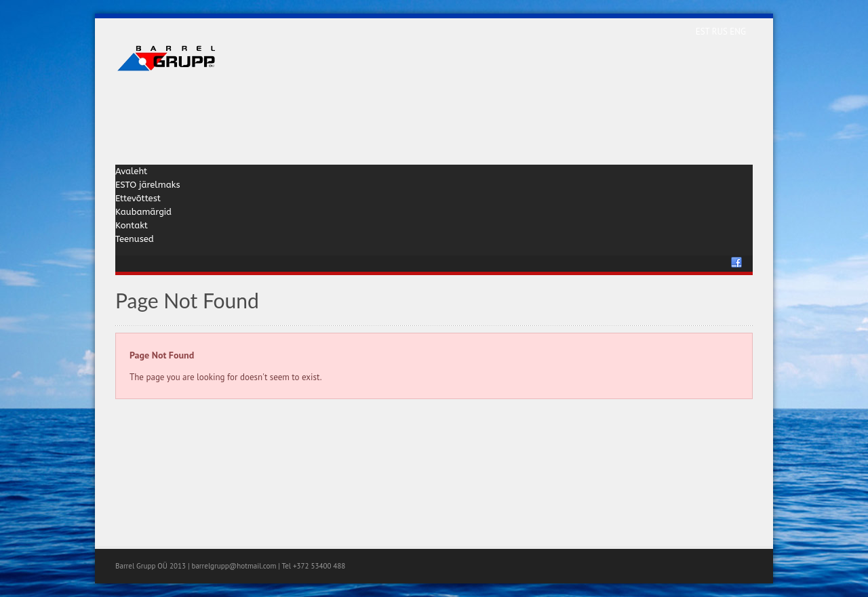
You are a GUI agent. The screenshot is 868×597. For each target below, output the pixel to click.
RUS (721, 32)
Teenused (135, 239)
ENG (738, 32)
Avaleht (131, 171)
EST (704, 32)
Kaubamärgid (143, 212)
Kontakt (132, 225)
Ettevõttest (138, 198)
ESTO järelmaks (148, 185)
